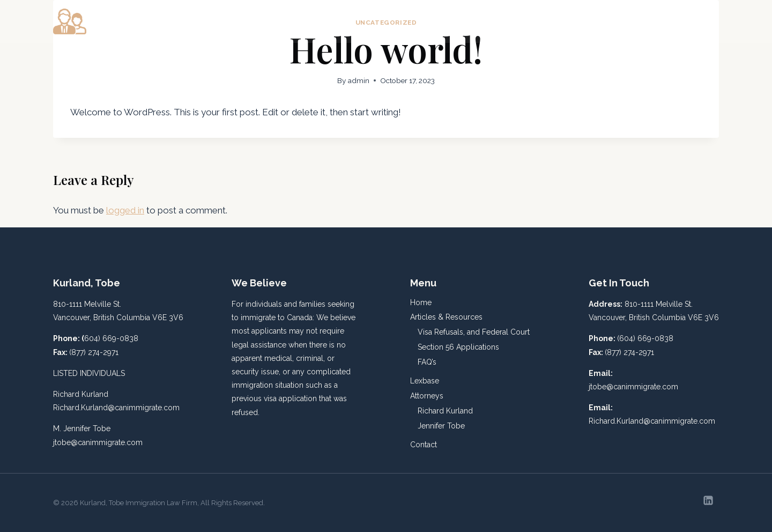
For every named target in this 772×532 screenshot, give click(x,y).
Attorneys (427, 396)
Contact (696, 21)
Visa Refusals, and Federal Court (474, 332)
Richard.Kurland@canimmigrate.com (116, 408)
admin (359, 80)
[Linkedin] (708, 500)
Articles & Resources (446, 317)
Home (429, 21)
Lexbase (584, 21)
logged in (125, 210)
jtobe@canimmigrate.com (98, 442)
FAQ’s (427, 362)
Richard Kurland (445, 411)
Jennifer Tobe (441, 426)
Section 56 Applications (458, 347)
